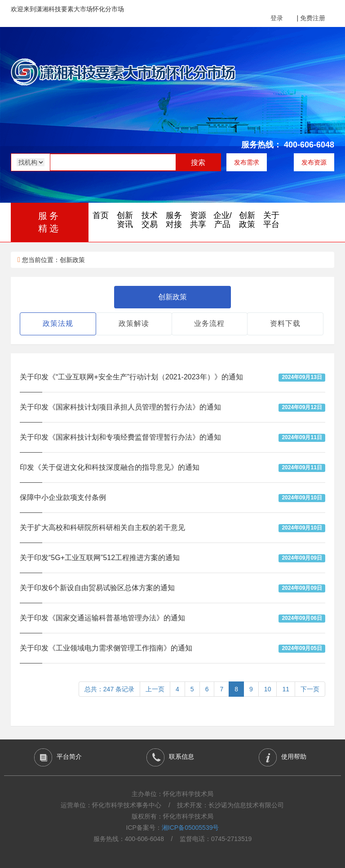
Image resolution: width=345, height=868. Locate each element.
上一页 (155, 689)
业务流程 (209, 323)
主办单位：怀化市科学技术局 (172, 794)
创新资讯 (125, 220)
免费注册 (313, 18)
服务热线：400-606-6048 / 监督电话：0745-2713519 (173, 839)
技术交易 (150, 220)
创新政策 (247, 220)
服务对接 (174, 220)
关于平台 (271, 220)
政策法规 (58, 323)
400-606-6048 (309, 145)
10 (268, 689)
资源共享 (198, 220)
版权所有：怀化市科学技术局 (172, 816)
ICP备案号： (173, 828)
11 (286, 689)
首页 (101, 215)
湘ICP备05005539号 (190, 828)
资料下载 (285, 323)
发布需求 (247, 162)
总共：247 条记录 (109, 689)
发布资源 (314, 162)
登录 (277, 18)
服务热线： (261, 145)
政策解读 (134, 323)
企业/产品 (223, 220)
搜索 (198, 162)
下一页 (310, 689)
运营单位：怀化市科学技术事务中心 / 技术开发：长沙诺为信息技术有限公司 (172, 805)
